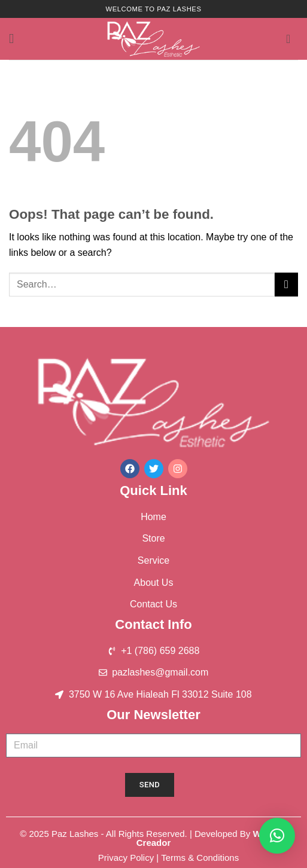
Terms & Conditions (200, 858)
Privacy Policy (126, 858)
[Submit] (286, 284)
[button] (16, 39)
